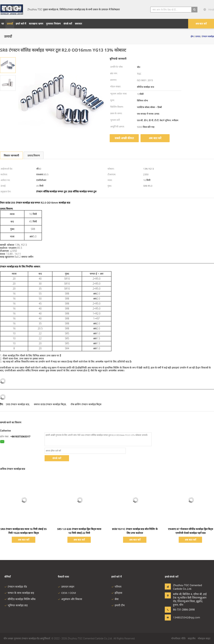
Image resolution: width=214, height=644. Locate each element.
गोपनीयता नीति (178, 638)
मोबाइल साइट (204, 638)
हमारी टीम (118, 605)
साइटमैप (192, 638)
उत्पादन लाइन (66, 587)
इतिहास (117, 593)
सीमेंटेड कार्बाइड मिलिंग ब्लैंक (20, 599)
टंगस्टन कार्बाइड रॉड (16, 587)
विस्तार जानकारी (11, 155)
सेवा (115, 599)
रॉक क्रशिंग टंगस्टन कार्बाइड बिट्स (86, 404)
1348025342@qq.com (184, 617)
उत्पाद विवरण (34, 155)
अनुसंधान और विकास (70, 599)
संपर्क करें (57, 458)
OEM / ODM (67, 593)
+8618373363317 (20, 436)
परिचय (116, 587)
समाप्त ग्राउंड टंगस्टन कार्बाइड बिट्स (50, 404)
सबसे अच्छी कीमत (124, 138)
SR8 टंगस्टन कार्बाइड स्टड (17, 404)
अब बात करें (201, 24)
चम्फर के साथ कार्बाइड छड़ (19, 593)
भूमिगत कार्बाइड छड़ (16, 605)
